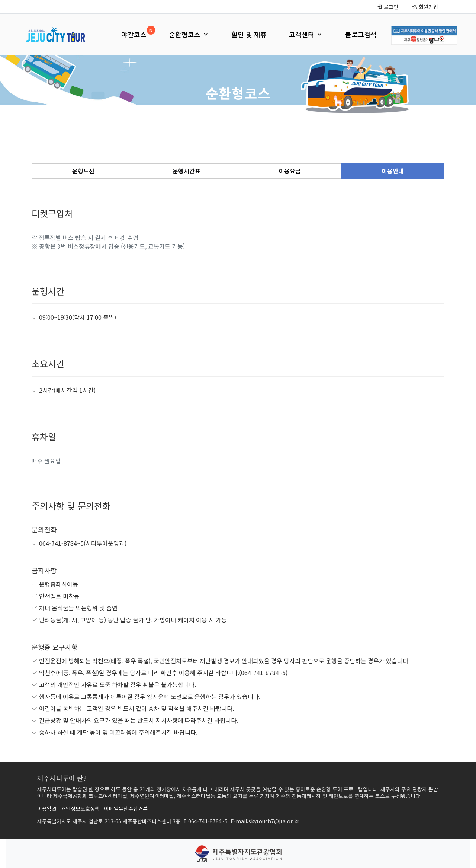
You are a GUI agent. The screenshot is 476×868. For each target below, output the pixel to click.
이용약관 (47, 808)
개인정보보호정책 (80, 808)
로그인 (388, 7)
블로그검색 (361, 34)
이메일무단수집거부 (126, 808)
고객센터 (306, 34)
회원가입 (425, 7)
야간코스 (134, 34)
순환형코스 (189, 34)
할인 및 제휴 (249, 34)
